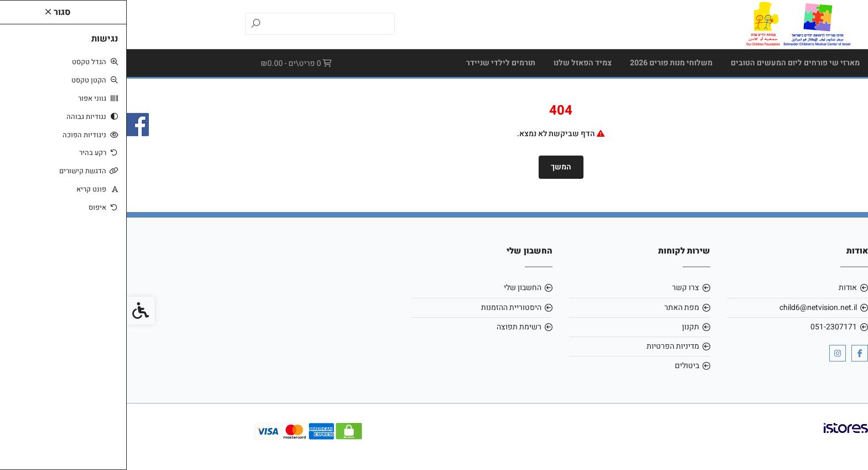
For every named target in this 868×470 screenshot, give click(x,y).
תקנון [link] (564, 327)
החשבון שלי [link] (396, 288)
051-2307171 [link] (707, 327)
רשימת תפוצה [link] (392, 327)
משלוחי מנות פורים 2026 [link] (544, 63)
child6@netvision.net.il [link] (691, 308)
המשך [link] (434, 167)
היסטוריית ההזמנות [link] (384, 308)
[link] (671, 24)
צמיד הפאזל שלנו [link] (456, 63)
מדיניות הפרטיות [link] (546, 346)
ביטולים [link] (560, 366)
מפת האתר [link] (555, 308)
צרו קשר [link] (559, 288)
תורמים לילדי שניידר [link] (374, 63)
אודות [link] (721, 288)
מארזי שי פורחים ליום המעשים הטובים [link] (668, 63)
